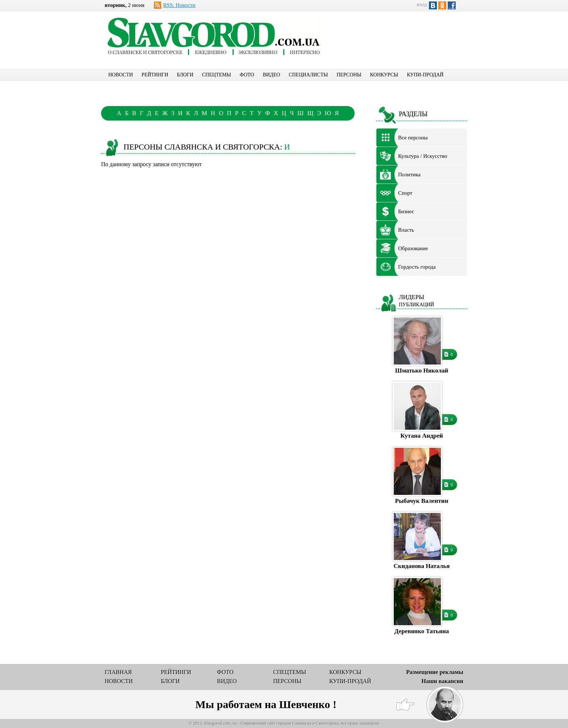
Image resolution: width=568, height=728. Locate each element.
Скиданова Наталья (422, 566)
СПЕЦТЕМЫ (217, 75)
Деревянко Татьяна (422, 631)
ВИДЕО (271, 75)
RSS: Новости (179, 5)
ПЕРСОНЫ (349, 75)
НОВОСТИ (121, 75)
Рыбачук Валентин (422, 501)
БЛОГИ (185, 75)
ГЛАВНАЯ (118, 672)
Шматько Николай (422, 371)
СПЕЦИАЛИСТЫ (308, 75)
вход (422, 4)
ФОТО (247, 75)
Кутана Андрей (421, 436)
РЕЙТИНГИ (155, 75)
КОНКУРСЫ (384, 75)
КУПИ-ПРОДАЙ (425, 75)
